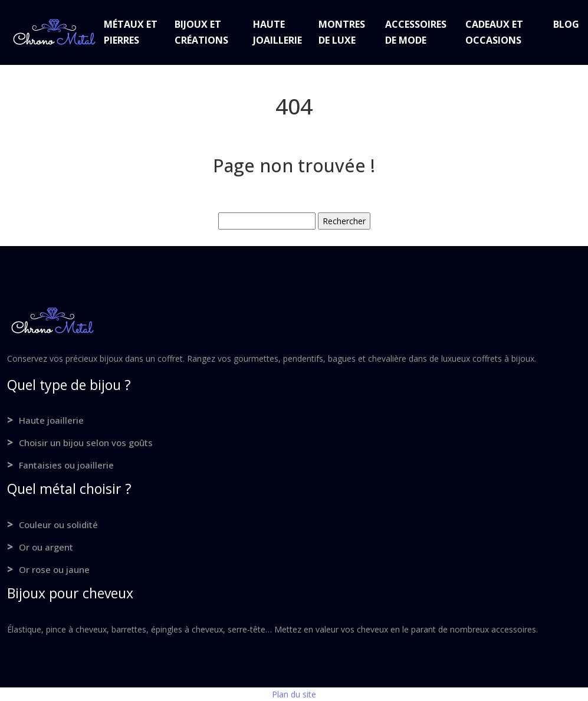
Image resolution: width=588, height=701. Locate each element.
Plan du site (294, 694)
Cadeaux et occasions (494, 32)
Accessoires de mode (416, 32)
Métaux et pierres (131, 32)
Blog (566, 24)
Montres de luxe (342, 32)
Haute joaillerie (277, 32)
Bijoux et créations (201, 32)
